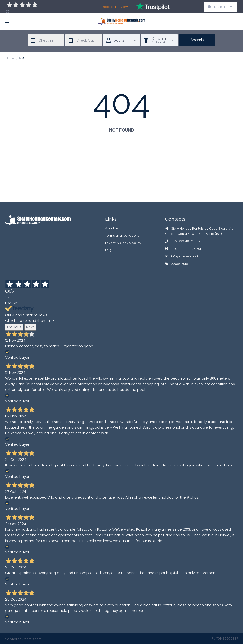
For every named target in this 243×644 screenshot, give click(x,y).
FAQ (108, 250)
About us (112, 228)
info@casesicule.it (185, 256)
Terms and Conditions (122, 236)
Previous (14, 327)
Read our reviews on (136, 7)
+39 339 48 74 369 (186, 241)
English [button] (220, 7)
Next (30, 327)
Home (10, 58)
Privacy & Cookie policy (123, 243)
